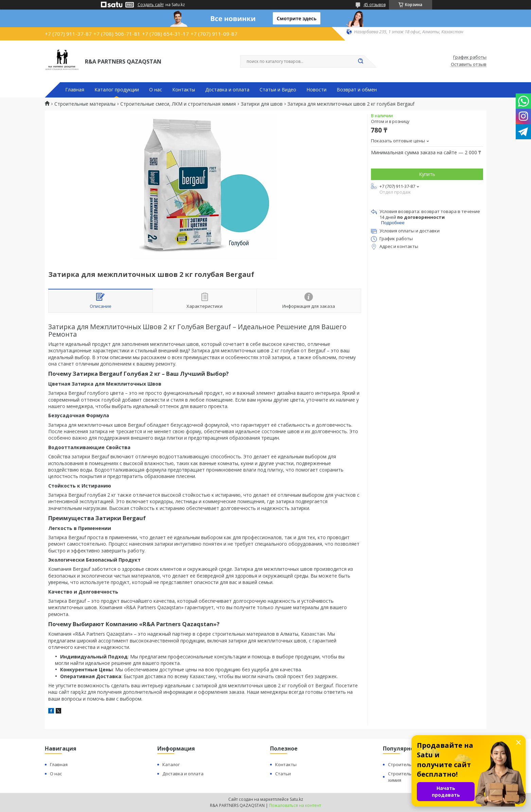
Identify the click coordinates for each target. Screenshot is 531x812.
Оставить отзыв (469, 65)
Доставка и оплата (227, 90)
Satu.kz (296, 799)
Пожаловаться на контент (295, 805)
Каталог (171, 764)
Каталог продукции (117, 90)
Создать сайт (151, 5)
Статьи (283, 774)
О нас (156, 90)
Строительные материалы (85, 104)
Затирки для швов (262, 104)
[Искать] (361, 61)
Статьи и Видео (278, 90)
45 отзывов (375, 5)
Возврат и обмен (357, 90)
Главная (75, 90)
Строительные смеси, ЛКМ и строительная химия (178, 104)
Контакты (184, 90)
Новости (316, 90)
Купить (427, 174)
